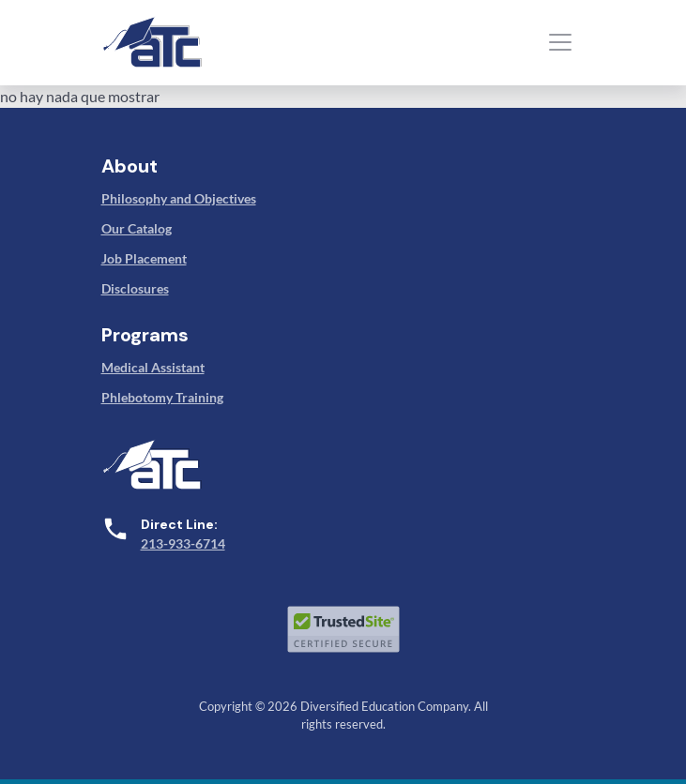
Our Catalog (137, 228)
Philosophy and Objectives (179, 198)
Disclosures (135, 288)
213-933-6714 (183, 543)
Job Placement (144, 258)
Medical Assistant (153, 367)
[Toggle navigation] (560, 42)
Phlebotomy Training (162, 397)
